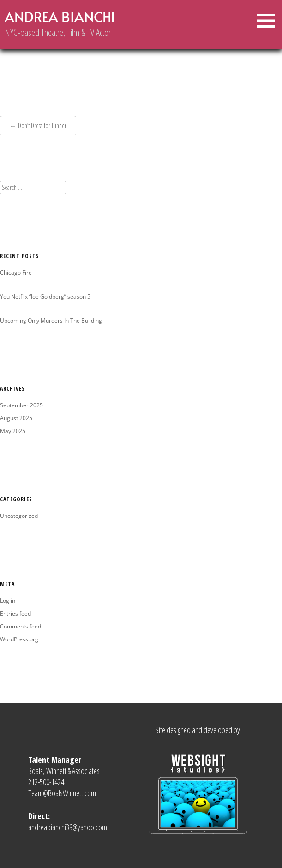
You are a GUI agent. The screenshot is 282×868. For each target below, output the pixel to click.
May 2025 (13, 431)
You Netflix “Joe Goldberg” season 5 (45, 296)
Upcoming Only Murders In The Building (51, 320)
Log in (8, 601)
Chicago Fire (16, 273)
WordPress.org (19, 639)
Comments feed (21, 626)
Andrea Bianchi (60, 17)
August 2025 (16, 418)
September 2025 (21, 405)
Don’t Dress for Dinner (42, 126)
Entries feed (15, 613)
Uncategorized (19, 516)
